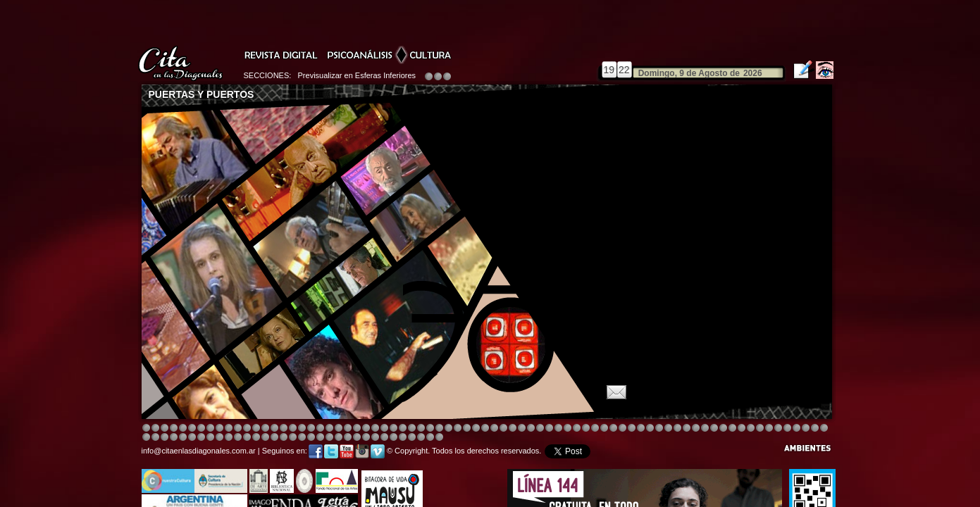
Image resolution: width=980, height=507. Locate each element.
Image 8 (485, 428)
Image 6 (732, 428)
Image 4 (174, 428)
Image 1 (146, 428)
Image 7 (742, 428)
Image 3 (165, 428)
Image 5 (641, 428)
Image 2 (155, 428)
